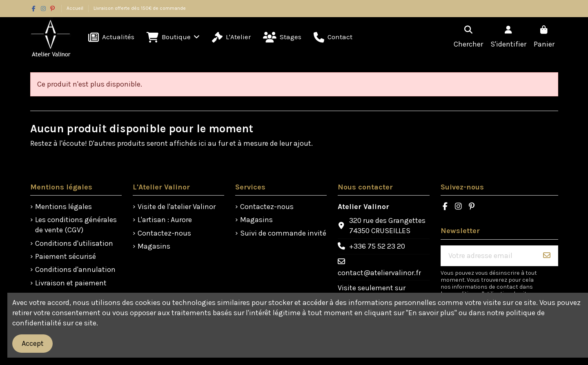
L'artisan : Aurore (165, 220)
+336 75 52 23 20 (377, 246)
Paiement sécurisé (66, 256)
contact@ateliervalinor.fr (379, 273)
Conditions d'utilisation (74, 243)
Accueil (76, 8)
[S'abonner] (547, 256)
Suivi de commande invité (283, 233)
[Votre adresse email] (489, 256)
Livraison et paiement (71, 283)
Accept (33, 343)
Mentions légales (63, 207)
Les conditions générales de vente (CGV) (76, 225)
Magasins (154, 246)
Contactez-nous (164, 233)
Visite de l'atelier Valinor (177, 207)
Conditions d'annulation (75, 269)
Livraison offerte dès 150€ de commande (140, 8)
